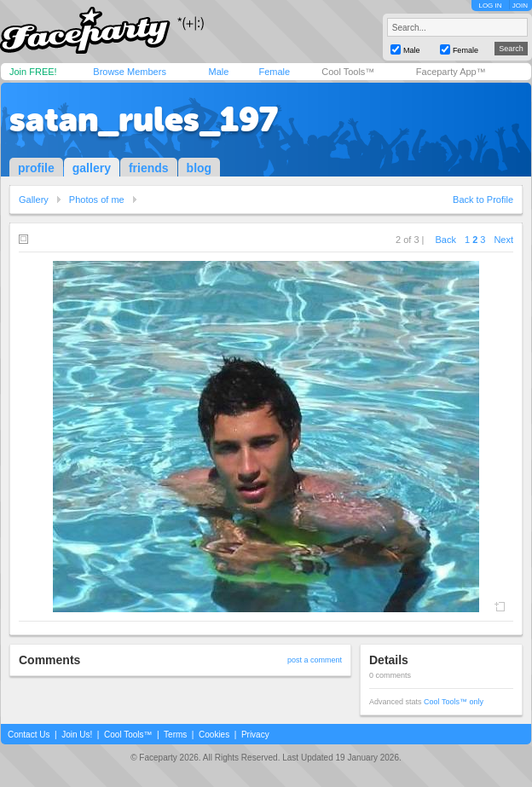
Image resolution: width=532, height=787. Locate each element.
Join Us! (77, 735)
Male (218, 72)
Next (503, 240)
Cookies (214, 735)
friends (149, 168)
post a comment (315, 660)
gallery (92, 168)
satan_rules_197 (144, 119)
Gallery (34, 200)
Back (446, 240)
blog (199, 168)
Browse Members (130, 72)
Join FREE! (33, 72)
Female (274, 72)
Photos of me (97, 200)
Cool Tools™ (348, 72)
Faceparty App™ (451, 72)
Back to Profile (483, 200)
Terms (175, 735)
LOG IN (490, 6)
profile (36, 168)
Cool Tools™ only (454, 702)
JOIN (520, 6)
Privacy (255, 735)
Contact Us (29, 735)
